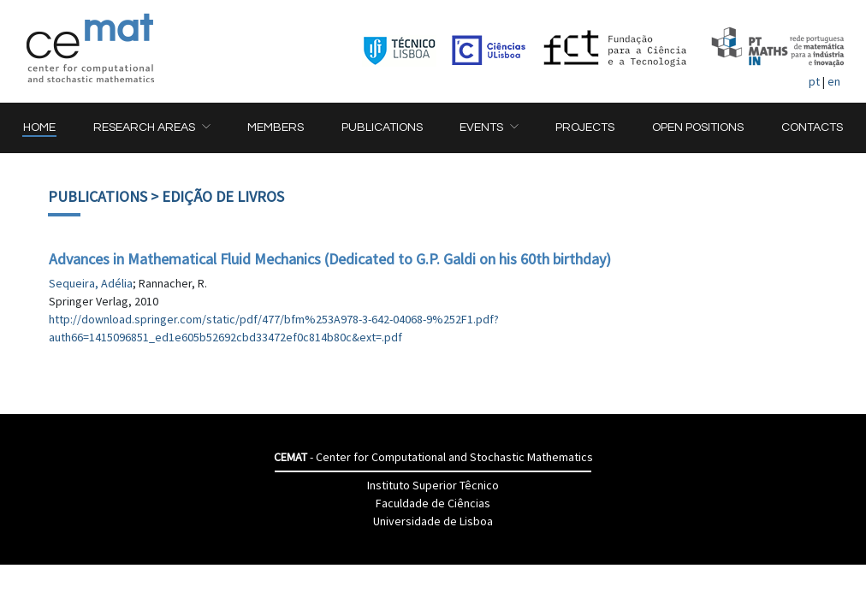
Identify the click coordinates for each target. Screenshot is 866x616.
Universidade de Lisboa (433, 521)
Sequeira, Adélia (91, 283)
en (834, 81)
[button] (151, 128)
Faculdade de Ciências (433, 503)
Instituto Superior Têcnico (433, 485)
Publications (98, 196)
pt (814, 81)
